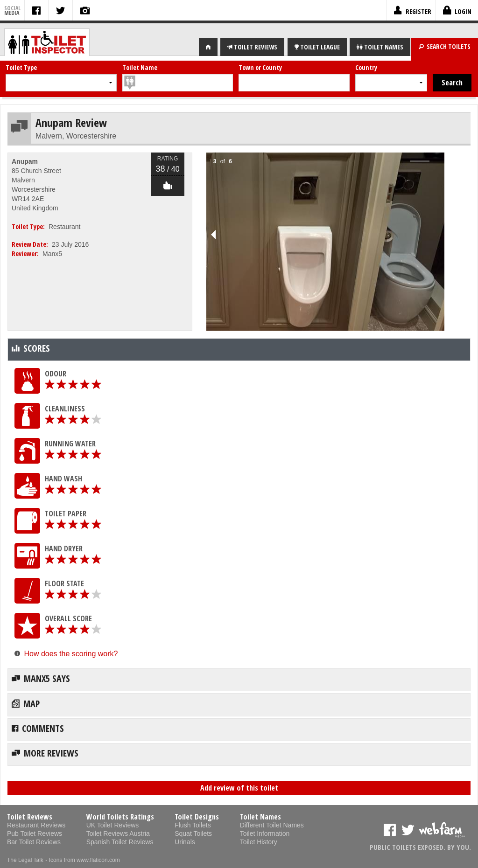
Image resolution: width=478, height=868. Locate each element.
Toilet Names (260, 817)
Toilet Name (140, 67)
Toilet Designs (197, 817)
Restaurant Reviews (36, 825)
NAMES (380, 47)
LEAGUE (317, 47)
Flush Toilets (193, 825)
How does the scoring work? (71, 654)
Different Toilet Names (272, 825)
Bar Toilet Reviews (34, 842)
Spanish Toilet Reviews (120, 842)
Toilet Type (21, 67)
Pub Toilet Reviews (35, 833)
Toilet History (259, 842)
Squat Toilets (193, 833)
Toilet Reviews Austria (118, 833)
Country (366, 67)
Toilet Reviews (30, 817)
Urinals (185, 842)
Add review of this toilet (239, 788)
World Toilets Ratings (120, 817)
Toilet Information (265, 833)
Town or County (260, 67)
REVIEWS (252, 47)
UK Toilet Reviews (113, 825)
